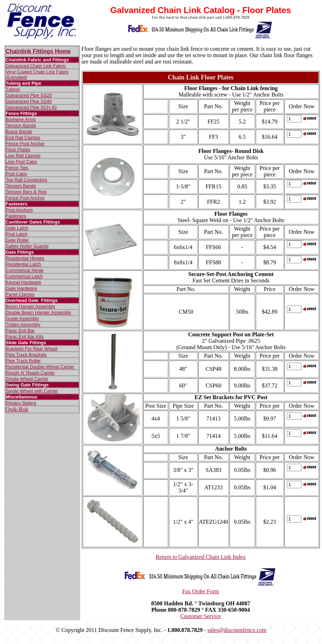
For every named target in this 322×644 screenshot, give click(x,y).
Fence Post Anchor (25, 144)
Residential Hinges (25, 258)
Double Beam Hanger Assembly (38, 312)
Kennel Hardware (23, 282)
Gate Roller (17, 240)
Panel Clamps (20, 294)
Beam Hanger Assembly (30, 306)
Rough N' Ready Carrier (30, 373)
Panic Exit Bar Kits (25, 337)
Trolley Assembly (23, 324)
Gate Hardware (21, 288)
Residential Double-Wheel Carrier (40, 367)
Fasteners (16, 216)
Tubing (13, 89)
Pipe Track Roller (23, 361)
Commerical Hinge (25, 270)
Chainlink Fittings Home (38, 51)
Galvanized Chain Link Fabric (36, 66)
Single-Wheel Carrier (27, 379)
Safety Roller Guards (27, 246)
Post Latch (16, 234)
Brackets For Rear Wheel (32, 349)
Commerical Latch (24, 276)
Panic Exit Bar (20, 331)
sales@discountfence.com (237, 630)
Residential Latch (23, 264)
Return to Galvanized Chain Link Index (201, 557)
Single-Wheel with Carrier (32, 391)
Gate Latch (17, 228)
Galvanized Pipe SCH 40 (31, 107)
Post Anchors (19, 210)
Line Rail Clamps (23, 156)
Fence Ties (17, 168)
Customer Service (201, 616)
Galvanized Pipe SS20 (29, 95)
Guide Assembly (22, 318)
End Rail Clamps (23, 137)
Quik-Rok (17, 409)
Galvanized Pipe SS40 (29, 101)
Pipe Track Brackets (26, 355)
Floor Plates (18, 150)
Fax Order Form (201, 591)
